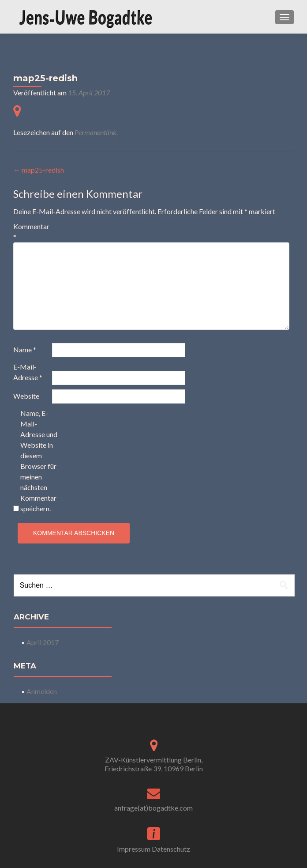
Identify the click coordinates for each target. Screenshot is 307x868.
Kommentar (31, 232)
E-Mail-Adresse (28, 372)
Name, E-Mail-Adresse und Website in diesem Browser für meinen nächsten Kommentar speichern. (39, 461)
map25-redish (39, 170)
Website (26, 396)
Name (25, 349)
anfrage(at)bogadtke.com (153, 808)
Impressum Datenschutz (153, 849)
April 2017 (43, 642)
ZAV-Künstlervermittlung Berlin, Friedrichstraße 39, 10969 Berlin (154, 764)
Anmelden (42, 691)
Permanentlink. (96, 132)
